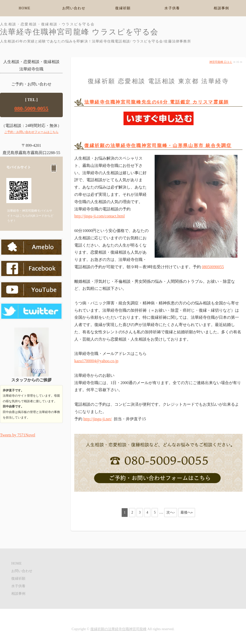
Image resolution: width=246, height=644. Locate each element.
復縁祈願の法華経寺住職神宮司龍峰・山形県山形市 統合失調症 (158, 146)
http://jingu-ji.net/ (98, 419)
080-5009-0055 (31, 108)
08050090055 (213, 267)
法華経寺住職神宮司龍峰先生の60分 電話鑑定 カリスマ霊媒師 (157, 102)
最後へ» (187, 512)
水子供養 (172, 8)
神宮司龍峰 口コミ (221, 62)
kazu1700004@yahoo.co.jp (96, 361)
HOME (25, 8)
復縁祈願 (123, 8)
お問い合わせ (74, 8)
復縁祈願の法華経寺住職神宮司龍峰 (118, 629)
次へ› (171, 512)
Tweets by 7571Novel (18, 435)
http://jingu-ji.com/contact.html (100, 216)
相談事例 (221, 8)
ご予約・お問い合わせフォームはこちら (31, 132)
